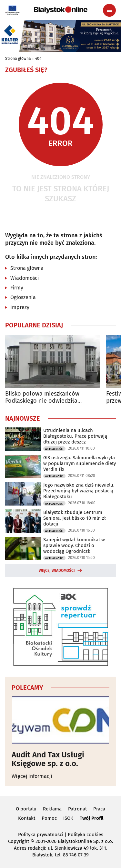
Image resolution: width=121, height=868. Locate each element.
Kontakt (27, 818)
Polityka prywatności (41, 835)
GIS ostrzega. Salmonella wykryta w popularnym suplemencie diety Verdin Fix (80, 463)
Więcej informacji (32, 776)
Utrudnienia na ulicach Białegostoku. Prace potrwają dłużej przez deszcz (75, 436)
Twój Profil (91, 818)
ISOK (68, 818)
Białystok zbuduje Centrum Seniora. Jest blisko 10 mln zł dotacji (75, 518)
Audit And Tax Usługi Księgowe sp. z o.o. (48, 759)
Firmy (17, 288)
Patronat (77, 809)
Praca (99, 809)
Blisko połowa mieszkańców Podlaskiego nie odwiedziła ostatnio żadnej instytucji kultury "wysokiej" (49, 397)
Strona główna (18, 59)
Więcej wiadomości (57, 571)
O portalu (26, 809)
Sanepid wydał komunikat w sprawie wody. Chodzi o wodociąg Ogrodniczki (74, 545)
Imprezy (20, 307)
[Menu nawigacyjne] (109, 10)
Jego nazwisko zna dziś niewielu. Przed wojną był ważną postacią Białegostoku (79, 491)
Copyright (19, 841)
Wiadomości (25, 278)
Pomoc (49, 818)
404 (38, 59)
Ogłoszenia (23, 297)
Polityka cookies (86, 835)
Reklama (52, 809)
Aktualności (54, 449)
